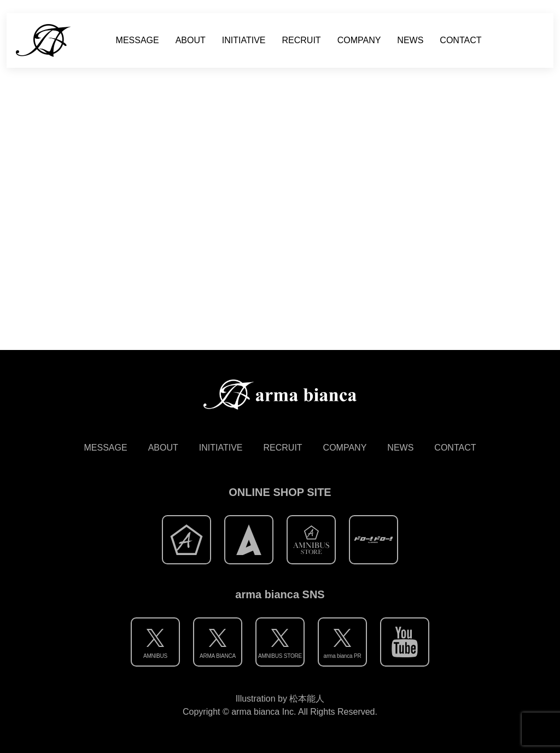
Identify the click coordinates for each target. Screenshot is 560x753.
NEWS (410, 40)
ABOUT (191, 40)
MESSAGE (138, 40)
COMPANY (359, 40)
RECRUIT (302, 40)
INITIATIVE (244, 40)
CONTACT (460, 40)
